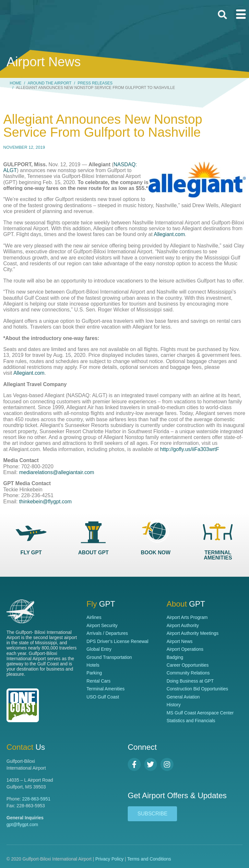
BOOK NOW (156, 553)
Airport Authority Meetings (193, 633)
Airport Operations (185, 649)
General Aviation (183, 697)
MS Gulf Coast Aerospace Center (200, 713)
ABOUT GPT (93, 553)
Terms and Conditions (149, 859)
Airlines (94, 617)
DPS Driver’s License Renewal (118, 641)
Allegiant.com (169, 234)
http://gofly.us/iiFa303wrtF (190, 449)
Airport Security (102, 625)
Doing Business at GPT (190, 681)
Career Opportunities (188, 665)
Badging (175, 657)
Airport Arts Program (187, 617)
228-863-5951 (36, 799)
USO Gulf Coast (103, 697)
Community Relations (188, 673)
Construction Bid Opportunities (197, 689)
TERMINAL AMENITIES (218, 555)
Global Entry (99, 649)
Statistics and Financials (191, 721)
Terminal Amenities (106, 689)
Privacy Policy (109, 859)
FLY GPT (31, 553)
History (174, 705)
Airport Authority (183, 625)
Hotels (93, 665)
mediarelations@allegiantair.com (57, 472)
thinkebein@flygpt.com (45, 502)
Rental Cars (99, 681)
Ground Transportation (109, 657)
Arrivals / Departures (107, 633)
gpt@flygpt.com (22, 824)
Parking (94, 673)
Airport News (180, 641)
